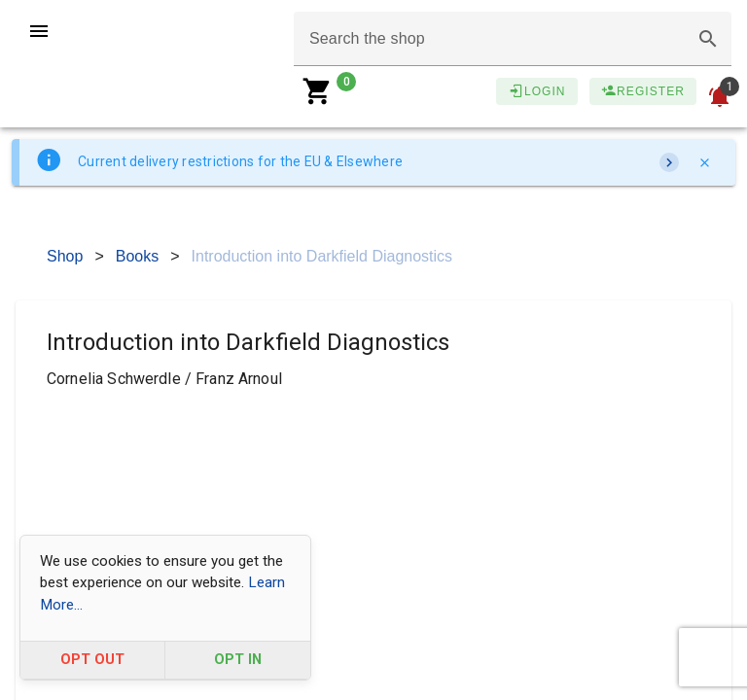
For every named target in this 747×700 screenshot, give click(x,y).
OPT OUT (92, 660)
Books (137, 256)
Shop (65, 256)
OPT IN (238, 660)
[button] (708, 39)
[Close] (704, 162)
